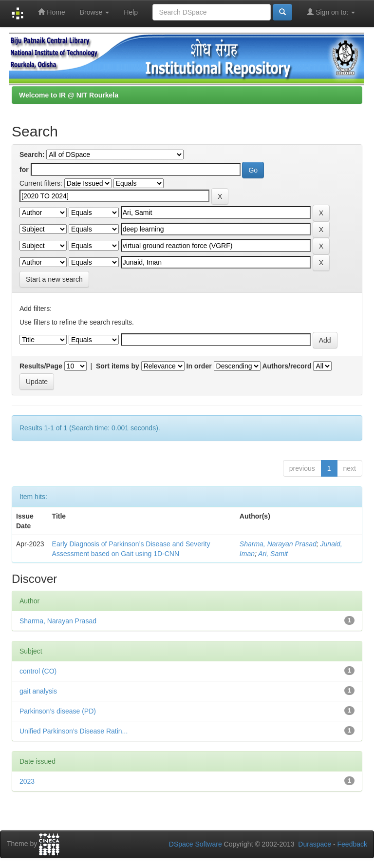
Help (131, 12)
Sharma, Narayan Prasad (278, 544)
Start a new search (54, 279)
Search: (32, 154)
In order (199, 366)
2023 (27, 781)
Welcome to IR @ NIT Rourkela (69, 95)
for (24, 170)
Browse (95, 12)
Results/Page (41, 366)
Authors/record (287, 366)
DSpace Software (196, 844)
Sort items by (118, 366)
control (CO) (38, 671)
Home (51, 12)
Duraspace (315, 844)
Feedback (352, 844)
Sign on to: (331, 12)
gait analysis (38, 691)
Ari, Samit (273, 554)
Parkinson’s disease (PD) (58, 711)
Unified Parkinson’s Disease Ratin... (74, 731)
